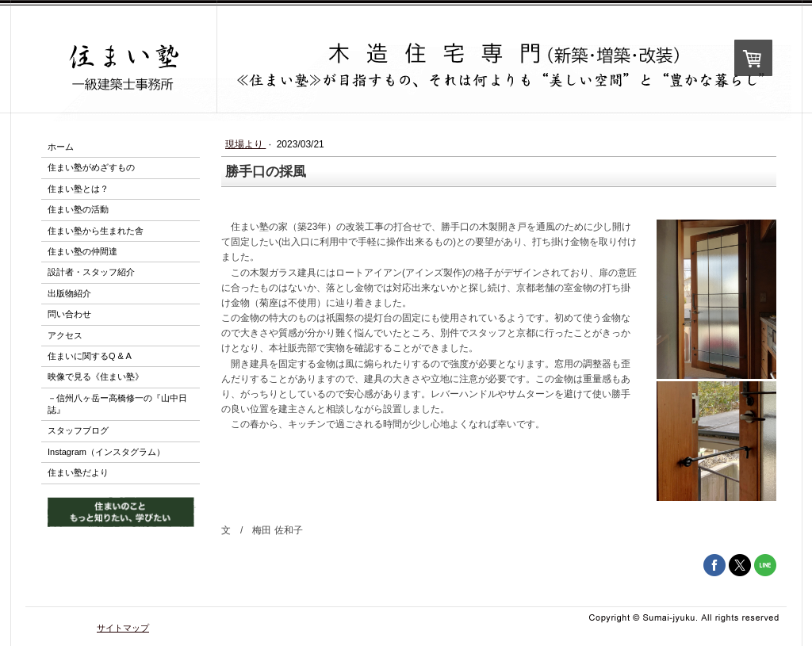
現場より (245, 144)
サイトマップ (123, 628)
